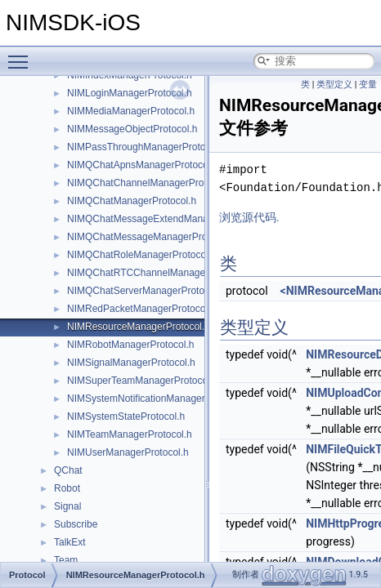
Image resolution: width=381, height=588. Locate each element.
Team (66, 560)
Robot (67, 488)
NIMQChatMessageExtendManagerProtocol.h (167, 219)
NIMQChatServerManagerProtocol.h (146, 291)
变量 (368, 85)
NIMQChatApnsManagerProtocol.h (143, 165)
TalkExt (70, 542)
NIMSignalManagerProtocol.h (131, 363)
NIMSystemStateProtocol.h (126, 416)
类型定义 (334, 85)
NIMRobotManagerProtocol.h (130, 345)
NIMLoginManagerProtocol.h (130, 93)
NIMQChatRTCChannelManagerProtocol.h (160, 273)
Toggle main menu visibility (22, 55)
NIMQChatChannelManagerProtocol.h (150, 183)
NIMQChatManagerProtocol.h (132, 201)
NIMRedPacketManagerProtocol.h (141, 309)
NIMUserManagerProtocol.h (128, 452)
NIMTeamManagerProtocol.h (130, 434)
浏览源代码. (249, 217)
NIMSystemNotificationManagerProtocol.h (158, 399)
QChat (68, 470)
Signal (67, 506)
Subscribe (76, 524)
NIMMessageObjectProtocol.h (132, 129)
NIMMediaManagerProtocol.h (131, 111)
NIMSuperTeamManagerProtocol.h (143, 381)
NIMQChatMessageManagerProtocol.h (152, 237)
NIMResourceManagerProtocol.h (139, 327)
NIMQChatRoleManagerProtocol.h (142, 255)
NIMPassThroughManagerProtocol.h (147, 147)
